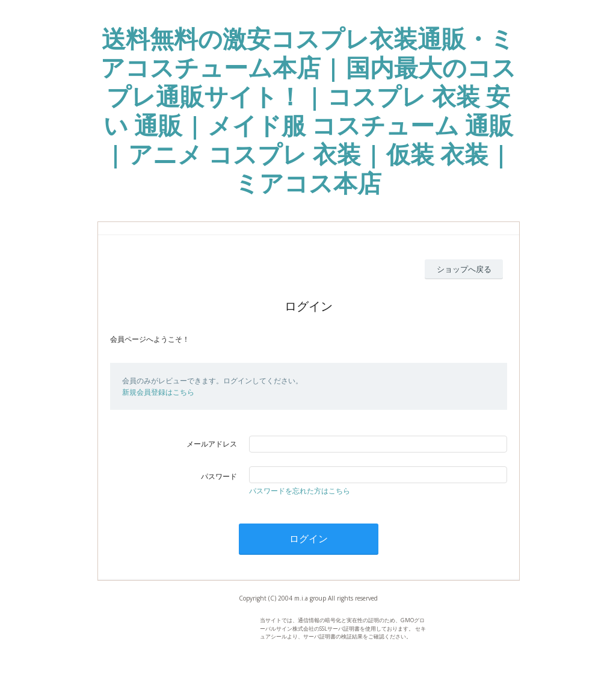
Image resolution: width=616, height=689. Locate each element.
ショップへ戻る (464, 269)
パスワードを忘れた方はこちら (300, 491)
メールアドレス (212, 444)
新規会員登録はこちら (158, 392)
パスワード (219, 476)
